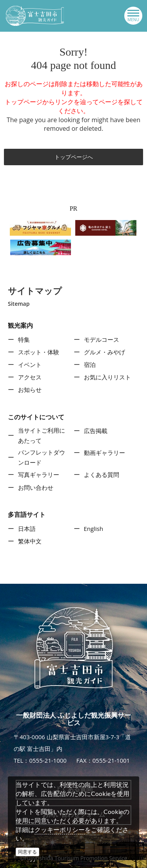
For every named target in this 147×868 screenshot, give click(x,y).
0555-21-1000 (48, 760)
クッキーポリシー (60, 830)
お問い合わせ (36, 487)
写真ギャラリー (39, 475)
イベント (30, 365)
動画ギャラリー (104, 453)
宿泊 (90, 365)
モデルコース (102, 339)
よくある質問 (102, 475)
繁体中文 (30, 541)
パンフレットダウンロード (42, 457)
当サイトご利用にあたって (42, 435)
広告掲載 (96, 431)
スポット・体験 (39, 352)
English (94, 529)
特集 (24, 339)
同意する (27, 852)
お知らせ (30, 390)
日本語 (27, 529)
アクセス (30, 377)
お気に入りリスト (107, 377)
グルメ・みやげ (104, 352)
